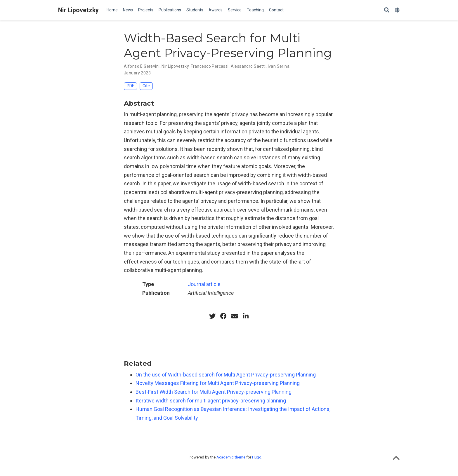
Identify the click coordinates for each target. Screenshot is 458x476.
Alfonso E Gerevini (142, 66)
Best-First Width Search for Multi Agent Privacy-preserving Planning (214, 392)
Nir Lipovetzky (78, 10)
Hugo (257, 457)
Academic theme (231, 457)
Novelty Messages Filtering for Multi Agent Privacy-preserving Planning (218, 383)
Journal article (204, 284)
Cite (146, 86)
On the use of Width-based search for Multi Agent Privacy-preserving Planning (226, 375)
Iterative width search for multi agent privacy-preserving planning (211, 401)
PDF (130, 86)
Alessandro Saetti (248, 66)
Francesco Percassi (210, 66)
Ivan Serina (279, 66)
